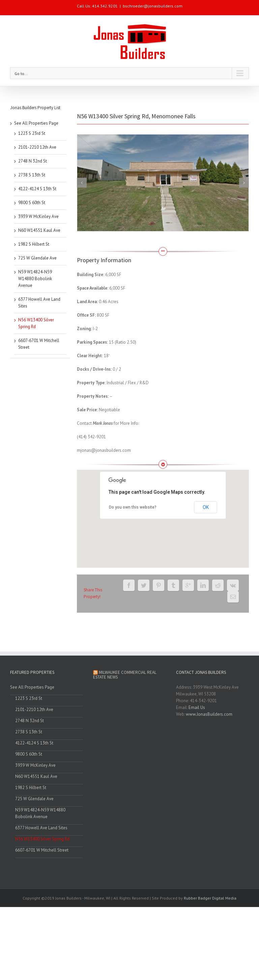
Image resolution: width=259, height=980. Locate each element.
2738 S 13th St (32, 175)
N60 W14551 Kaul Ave (39, 230)
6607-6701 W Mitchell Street (42, 850)
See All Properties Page (36, 123)
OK (206, 507)
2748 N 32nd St (33, 161)
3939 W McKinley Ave (38, 216)
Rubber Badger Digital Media (210, 898)
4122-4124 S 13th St (37, 189)
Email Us (197, 707)
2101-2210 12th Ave (37, 147)
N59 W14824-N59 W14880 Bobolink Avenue (35, 279)
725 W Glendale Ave (37, 258)
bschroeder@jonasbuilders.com (153, 6)
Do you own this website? (133, 507)
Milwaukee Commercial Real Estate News (125, 675)
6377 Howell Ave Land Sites (41, 828)
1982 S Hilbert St (34, 244)
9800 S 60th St (32, 203)
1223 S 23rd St (32, 133)
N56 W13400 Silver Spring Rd (42, 839)
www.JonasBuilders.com (209, 714)
